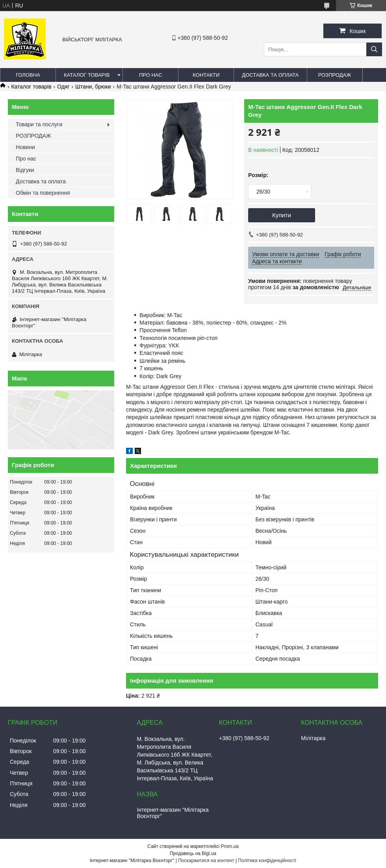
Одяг (63, 87)
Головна (28, 75)
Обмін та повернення (43, 193)
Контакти (206, 75)
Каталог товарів (87, 75)
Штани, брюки (93, 87)
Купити (282, 215)
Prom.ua (230, 846)
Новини (25, 147)
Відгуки (25, 170)
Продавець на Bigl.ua (193, 853)
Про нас (151, 75)
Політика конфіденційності (267, 861)
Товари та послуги (39, 124)
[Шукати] (374, 49)
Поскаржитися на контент (206, 861)
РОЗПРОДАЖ (335, 75)
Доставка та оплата (270, 75)
